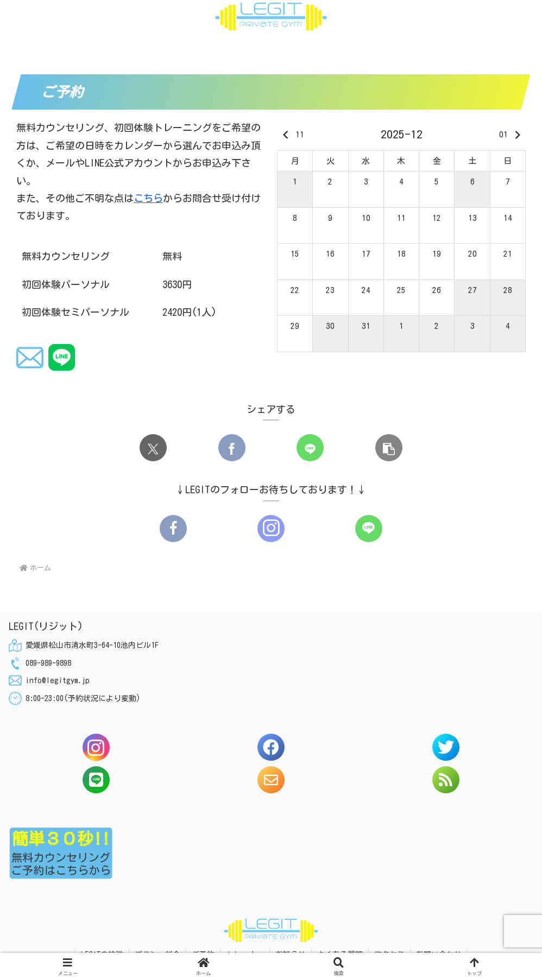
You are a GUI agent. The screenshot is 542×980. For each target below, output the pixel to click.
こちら (148, 198)
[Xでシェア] (153, 448)
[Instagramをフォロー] (271, 529)
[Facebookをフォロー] (173, 529)
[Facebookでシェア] (232, 448)
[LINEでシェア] (310, 448)
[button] (389, 448)
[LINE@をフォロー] (369, 529)
